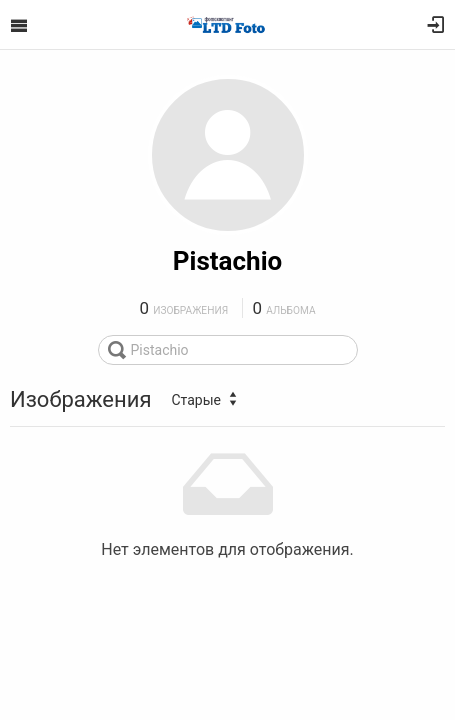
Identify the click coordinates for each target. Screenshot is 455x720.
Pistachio (227, 261)
